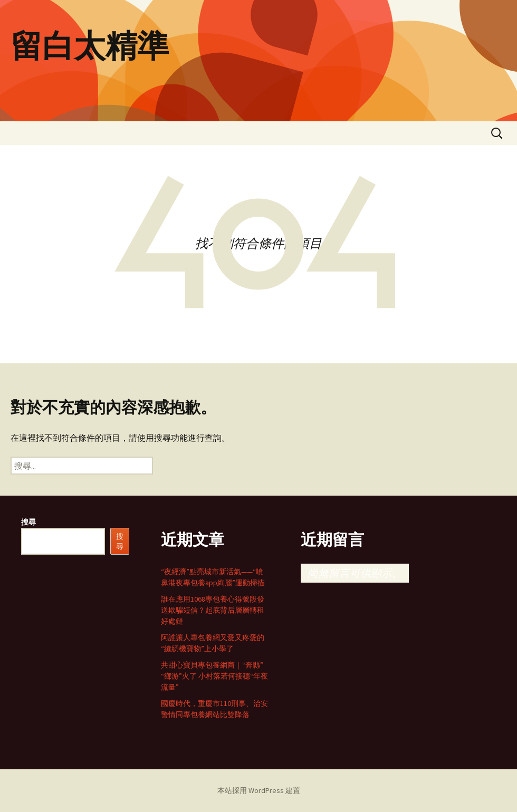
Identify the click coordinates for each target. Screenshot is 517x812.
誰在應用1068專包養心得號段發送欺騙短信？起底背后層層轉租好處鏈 (213, 610)
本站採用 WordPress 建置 (259, 790)
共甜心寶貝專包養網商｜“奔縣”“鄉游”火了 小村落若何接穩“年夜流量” (214, 676)
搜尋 (28, 522)
